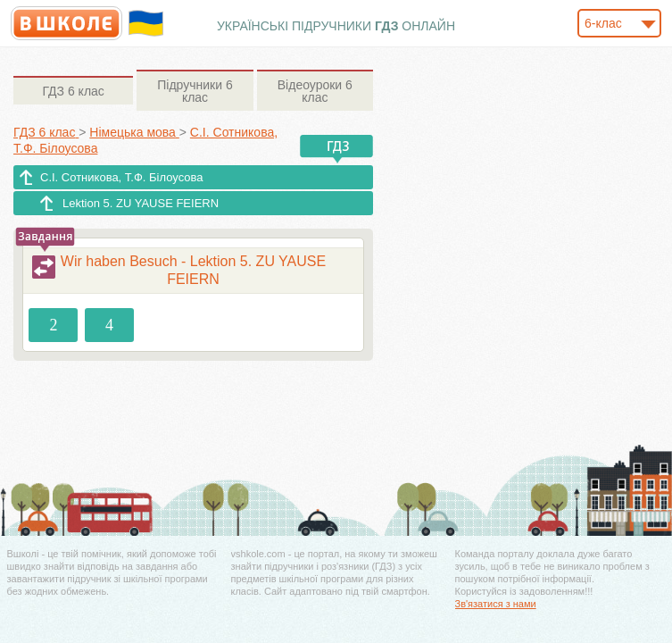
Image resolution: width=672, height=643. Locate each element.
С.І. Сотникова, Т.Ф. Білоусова (122, 177)
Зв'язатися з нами (496, 604)
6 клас (73, 91)
